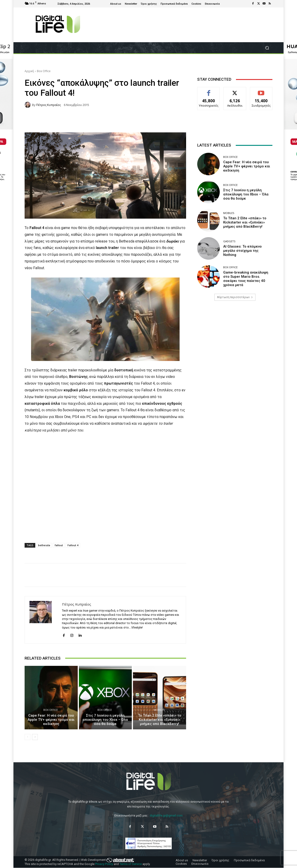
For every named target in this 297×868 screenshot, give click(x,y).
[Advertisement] (235, 341)
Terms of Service (131, 864)
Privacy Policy (104, 864)
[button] (267, 48)
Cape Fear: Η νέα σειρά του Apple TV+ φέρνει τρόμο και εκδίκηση (51, 720)
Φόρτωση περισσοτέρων (235, 297)
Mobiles (159, 710)
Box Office (44, 71)
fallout (59, 545)
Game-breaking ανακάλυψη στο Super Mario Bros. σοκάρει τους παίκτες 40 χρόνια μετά (246, 279)
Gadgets (229, 241)
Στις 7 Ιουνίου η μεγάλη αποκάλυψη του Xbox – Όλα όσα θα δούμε (105, 720)
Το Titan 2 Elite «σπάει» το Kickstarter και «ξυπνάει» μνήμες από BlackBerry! (160, 720)
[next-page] (35, 737)
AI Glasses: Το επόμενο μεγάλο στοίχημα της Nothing (242, 251)
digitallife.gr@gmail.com (166, 815)
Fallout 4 (73, 545)
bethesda (44, 545)
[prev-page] (27, 737)
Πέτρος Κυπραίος (48, 105)
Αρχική (29, 71)
